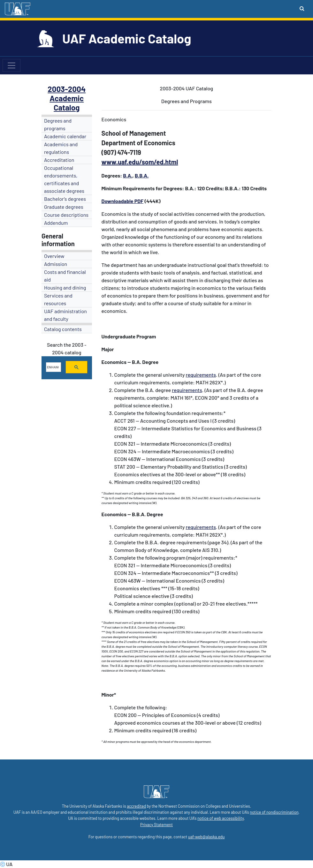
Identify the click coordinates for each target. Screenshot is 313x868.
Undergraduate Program (129, 336)
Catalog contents (63, 329)
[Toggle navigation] (11, 65)
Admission (56, 264)
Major (108, 349)
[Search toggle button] (302, 8)
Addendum (56, 223)
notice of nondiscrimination (274, 812)
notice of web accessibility (221, 818)
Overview (54, 256)
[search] (53, 367)
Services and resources (58, 299)
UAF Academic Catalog (127, 38)
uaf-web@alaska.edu (206, 837)
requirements (201, 375)
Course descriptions (66, 215)
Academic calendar (65, 136)
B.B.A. (142, 175)
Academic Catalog (67, 103)
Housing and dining (65, 287)
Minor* (109, 694)
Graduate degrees (64, 207)
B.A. (128, 175)
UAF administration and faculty (65, 315)
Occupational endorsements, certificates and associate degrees (64, 179)
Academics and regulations (61, 148)
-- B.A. (134, 362)
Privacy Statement (156, 825)
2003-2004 (67, 89)
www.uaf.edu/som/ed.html (140, 162)
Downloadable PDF (123, 201)
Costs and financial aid (65, 276)
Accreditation (59, 160)
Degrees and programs (58, 124)
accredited (136, 806)
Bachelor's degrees (65, 199)
